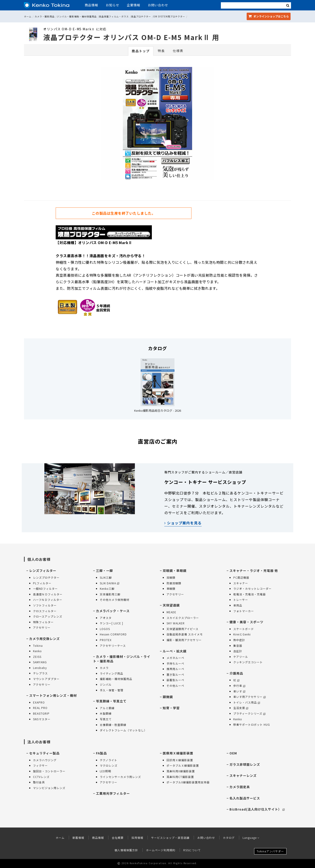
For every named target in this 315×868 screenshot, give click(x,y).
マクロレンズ (109, 765)
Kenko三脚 (107, 589)
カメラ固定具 (240, 787)
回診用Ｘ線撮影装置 (180, 760)
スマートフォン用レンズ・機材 (53, 695)
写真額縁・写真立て (111, 701)
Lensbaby (40, 668)
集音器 (238, 646)
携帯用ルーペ (175, 669)
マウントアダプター (46, 679)
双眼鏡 (171, 577)
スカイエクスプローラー (183, 618)
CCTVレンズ (41, 777)
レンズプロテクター (46, 577)
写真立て (106, 719)
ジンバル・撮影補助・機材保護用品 (77, 16)
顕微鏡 (168, 697)
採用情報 (137, 838)
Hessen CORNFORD (113, 634)
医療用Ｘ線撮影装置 (178, 753)
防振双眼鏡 (174, 583)
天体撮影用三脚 (110, 594)
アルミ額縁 (107, 708)
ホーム (28, 16)
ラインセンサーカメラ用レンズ (120, 777)
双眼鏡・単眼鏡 (175, 571)
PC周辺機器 (241, 577)
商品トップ (141, 51)
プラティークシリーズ (249, 713)
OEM (233, 753)
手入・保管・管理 (112, 690)
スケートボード (244, 629)
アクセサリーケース (113, 646)
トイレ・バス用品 (247, 702)
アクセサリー (42, 627)
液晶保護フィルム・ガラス (114, 16)
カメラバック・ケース (113, 611)
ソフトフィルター (45, 605)
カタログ (229, 838)
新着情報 (78, 838)
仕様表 (178, 51)
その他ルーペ (175, 686)
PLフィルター (42, 583)
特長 (161, 51)
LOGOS (105, 629)
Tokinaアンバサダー (270, 851)
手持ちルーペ (175, 663)
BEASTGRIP (41, 713)
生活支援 (241, 708)
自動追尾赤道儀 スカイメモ (185, 634)
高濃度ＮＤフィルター (48, 594)
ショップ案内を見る (183, 523)
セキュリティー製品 (44, 753)
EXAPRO (39, 702)
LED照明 (105, 771)
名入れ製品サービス (245, 798)
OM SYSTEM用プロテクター (169, 16)
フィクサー (40, 765)
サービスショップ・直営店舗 (170, 838)
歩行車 (239, 686)
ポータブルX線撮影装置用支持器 (188, 782)
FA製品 (101, 753)
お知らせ (112, 5)
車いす (239, 691)
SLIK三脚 (106, 577)
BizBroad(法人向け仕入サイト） (257, 809)
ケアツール (241, 657)
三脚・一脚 (104, 571)
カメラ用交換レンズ (44, 639)
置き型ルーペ (175, 674)
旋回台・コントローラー (49, 771)
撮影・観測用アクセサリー (184, 640)
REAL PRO (40, 708)
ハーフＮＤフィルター (48, 600)
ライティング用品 (111, 673)
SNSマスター (42, 719)
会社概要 (118, 838)
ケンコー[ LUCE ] (111, 623)
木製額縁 (106, 713)
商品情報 (91, 5)
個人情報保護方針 (126, 850)
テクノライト (109, 760)
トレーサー (241, 600)
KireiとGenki (242, 634)
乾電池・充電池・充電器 (249, 594)
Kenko (37, 651)
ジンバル (106, 684)
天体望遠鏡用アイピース (183, 629)
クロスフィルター (45, 611)
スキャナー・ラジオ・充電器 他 (254, 571)
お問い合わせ (158, 5)
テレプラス (40, 673)
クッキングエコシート (248, 662)
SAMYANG (40, 662)
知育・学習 (171, 708)
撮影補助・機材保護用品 (116, 679)
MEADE (171, 612)
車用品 (238, 605)
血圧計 (238, 651)
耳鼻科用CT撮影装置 (180, 777)
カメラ (104, 668)
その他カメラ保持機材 (115, 600)
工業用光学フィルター (113, 793)
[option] (157, 125)
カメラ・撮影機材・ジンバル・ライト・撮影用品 (122, 659)
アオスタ (106, 618)
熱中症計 (239, 640)
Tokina (38, 646)
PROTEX (106, 640)
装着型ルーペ (175, 680)
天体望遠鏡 (171, 605)
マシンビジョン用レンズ (49, 788)
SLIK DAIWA (110, 583)
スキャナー (241, 583)
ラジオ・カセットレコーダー (252, 589)
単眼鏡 (171, 589)
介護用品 (236, 673)
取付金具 (39, 782)
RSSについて (192, 850)
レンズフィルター (43, 571)
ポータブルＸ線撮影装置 (183, 765)
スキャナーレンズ (243, 775)
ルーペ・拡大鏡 (175, 651)
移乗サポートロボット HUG (252, 724)
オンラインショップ (269, 16)
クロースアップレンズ (48, 616)
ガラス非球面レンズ (245, 764)
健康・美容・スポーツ (246, 622)
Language (251, 838)
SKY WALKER (176, 623)
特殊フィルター (43, 622)
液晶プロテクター (141, 16)
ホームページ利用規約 (161, 850)
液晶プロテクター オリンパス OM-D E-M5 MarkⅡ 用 (131, 37)
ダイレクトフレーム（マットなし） (123, 730)
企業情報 (134, 5)
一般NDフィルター (45, 589)
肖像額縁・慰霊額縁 (113, 725)
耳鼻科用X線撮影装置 (181, 771)
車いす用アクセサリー (249, 697)
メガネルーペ (175, 658)
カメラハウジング (45, 760)
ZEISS (37, 657)
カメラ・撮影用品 (45, 16)
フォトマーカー (244, 611)
